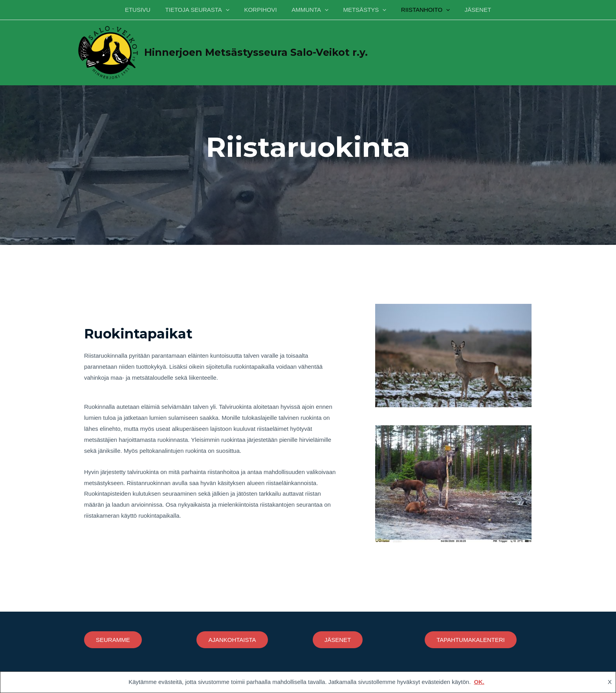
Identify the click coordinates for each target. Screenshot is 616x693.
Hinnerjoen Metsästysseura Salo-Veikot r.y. (256, 52)
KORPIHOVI (263, 10)
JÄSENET (469, 10)
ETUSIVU (146, 10)
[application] (232, 10)
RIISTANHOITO (420, 10)
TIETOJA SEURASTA (203, 10)
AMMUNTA (310, 10)
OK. (479, 682)
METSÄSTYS (362, 10)
